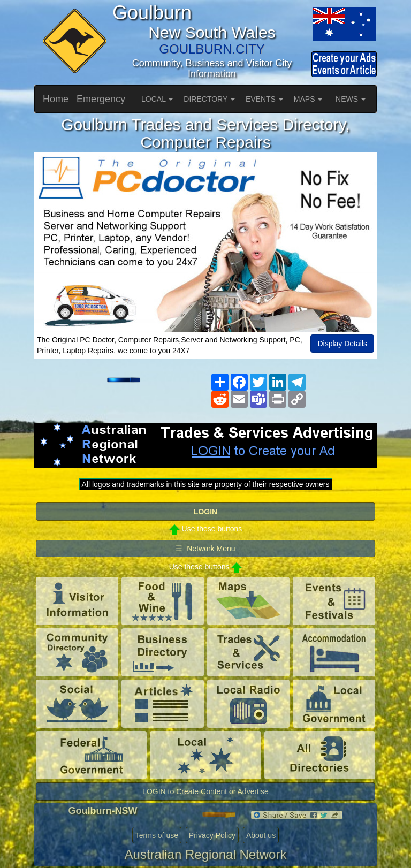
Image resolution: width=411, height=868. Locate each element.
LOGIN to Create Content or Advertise (205, 791)
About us (261, 835)
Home (56, 99)
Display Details (342, 344)
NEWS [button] (351, 99)
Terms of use (157, 835)
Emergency (101, 99)
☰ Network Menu (205, 549)
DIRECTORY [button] (209, 99)
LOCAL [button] (157, 99)
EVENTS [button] (264, 99)
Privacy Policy (212, 835)
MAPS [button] (308, 99)
